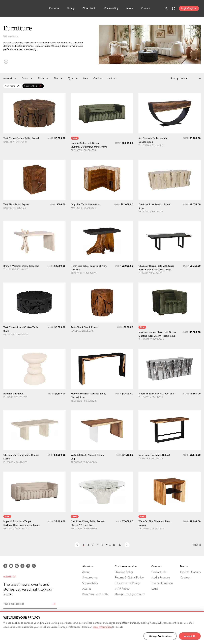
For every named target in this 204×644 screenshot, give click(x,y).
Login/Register (189, 8)
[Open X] (34, 566)
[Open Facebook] (5, 566)
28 (114, 545)
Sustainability (90, 583)
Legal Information (102, 627)
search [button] (166, 8)
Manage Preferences (160, 636)
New (86, 78)
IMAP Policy (122, 589)
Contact (145, 8)
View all (197, 545)
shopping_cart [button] (173, 8)
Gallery (71, 8)
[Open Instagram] (28, 566)
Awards (87, 589)
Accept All (190, 636)
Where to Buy (111, 8)
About (130, 8)
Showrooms (90, 578)
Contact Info (159, 572)
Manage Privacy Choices (130, 594)
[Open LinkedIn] (22, 566)
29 (120, 545)
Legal (155, 589)
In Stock (112, 78)
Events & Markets (190, 572)
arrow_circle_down (6, 62)
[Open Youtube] (11, 566)
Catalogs (185, 578)
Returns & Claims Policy (129, 578)
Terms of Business (162, 583)
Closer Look (89, 8)
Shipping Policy (124, 572)
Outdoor (98, 78)
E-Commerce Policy (127, 583)
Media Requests (161, 578)
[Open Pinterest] (17, 566)
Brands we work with (95, 594)
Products (54, 8)
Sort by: (175, 78)
